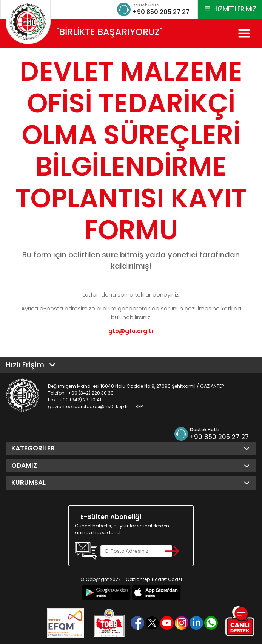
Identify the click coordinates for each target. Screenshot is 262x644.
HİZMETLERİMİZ (230, 9)
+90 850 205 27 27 (158, 12)
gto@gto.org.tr (131, 331)
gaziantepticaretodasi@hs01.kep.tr (88, 407)
